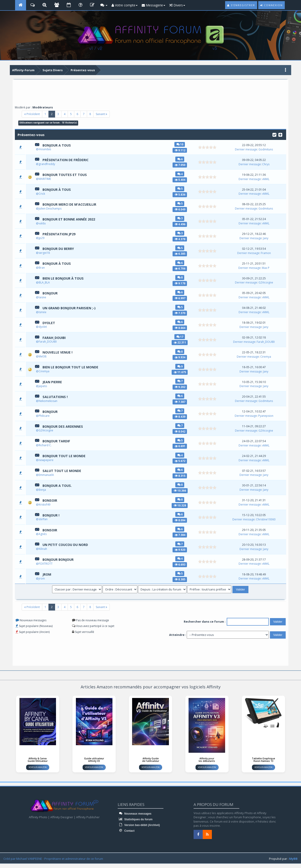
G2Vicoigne (266, 282)
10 (182, 144)
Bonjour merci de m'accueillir (71, 204)
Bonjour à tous (58, 189)
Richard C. (45, 445)
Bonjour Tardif (57, 441)
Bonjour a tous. (58, 485)
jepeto (43, 386)
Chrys (266, 164)
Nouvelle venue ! (58, 352)
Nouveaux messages (135, 814)
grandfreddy (47, 164)
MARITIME (45, 179)
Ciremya (266, 357)
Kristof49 (44, 505)
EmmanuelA (46, 475)
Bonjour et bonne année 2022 (71, 219)
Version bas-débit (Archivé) (139, 825)
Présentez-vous (83, 70)
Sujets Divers (53, 70)
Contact (126, 831)
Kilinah (43, 549)
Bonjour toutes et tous (66, 175)
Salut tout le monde (63, 471)
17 (182, 337)
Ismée (43, 312)
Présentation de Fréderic (66, 160)
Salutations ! (56, 397)
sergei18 (44, 253)
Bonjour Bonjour (59, 560)
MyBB (293, 859)
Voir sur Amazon (38, 767)
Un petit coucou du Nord (67, 545)
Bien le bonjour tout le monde (72, 367)
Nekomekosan (48, 401)
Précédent (32, 114)
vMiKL (266, 179)
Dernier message (247, 149)
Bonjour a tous (58, 145)
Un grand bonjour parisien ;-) (71, 308)
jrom (47, 574)
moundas (45, 149)
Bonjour (51, 293)
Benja (42, 490)
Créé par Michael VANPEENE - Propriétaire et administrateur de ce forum (53, 859)
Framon (266, 253)
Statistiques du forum (135, 819)
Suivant (101, 114)
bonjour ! (52, 515)
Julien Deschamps (50, 208)
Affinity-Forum (23, 70)
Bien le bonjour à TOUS (64, 278)
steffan (43, 519)
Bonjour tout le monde (65, 456)
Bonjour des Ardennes (64, 426)
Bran (42, 268)
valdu (42, 223)
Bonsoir (50, 500)
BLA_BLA (44, 283)
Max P (266, 268)
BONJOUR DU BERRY (59, 249)
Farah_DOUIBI (55, 338)
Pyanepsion (266, 416)
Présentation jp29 (60, 234)
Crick (42, 194)
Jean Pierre (53, 382)
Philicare (44, 416)
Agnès (43, 534)
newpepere (46, 460)
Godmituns (266, 149)
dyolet (49, 323)
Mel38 (43, 357)
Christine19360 (266, 519)
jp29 (41, 238)
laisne (42, 297)
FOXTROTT (46, 564)
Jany (266, 238)
